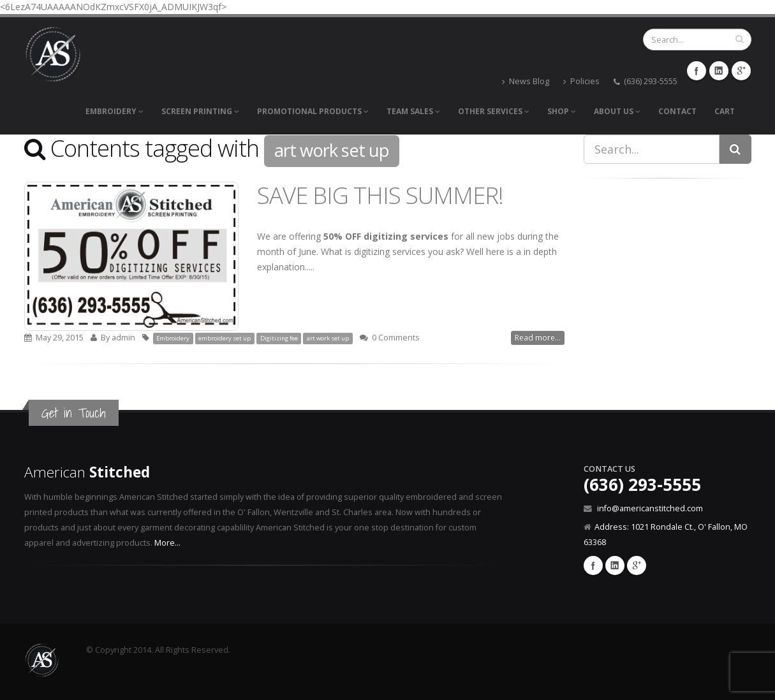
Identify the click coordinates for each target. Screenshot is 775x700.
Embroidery (114, 111)
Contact (677, 111)
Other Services (494, 111)
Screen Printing (200, 111)
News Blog (526, 81)
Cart (725, 111)
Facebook (697, 71)
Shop (562, 111)
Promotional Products (313, 111)
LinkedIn (719, 71)
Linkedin (615, 565)
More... (167, 543)
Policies (581, 81)
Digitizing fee (279, 338)
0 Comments (396, 338)
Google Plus (637, 565)
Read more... (538, 338)
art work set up (328, 338)
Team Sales (413, 111)
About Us (617, 111)
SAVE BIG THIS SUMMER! (380, 195)
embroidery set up (225, 338)
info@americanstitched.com (650, 508)
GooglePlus (741, 71)
